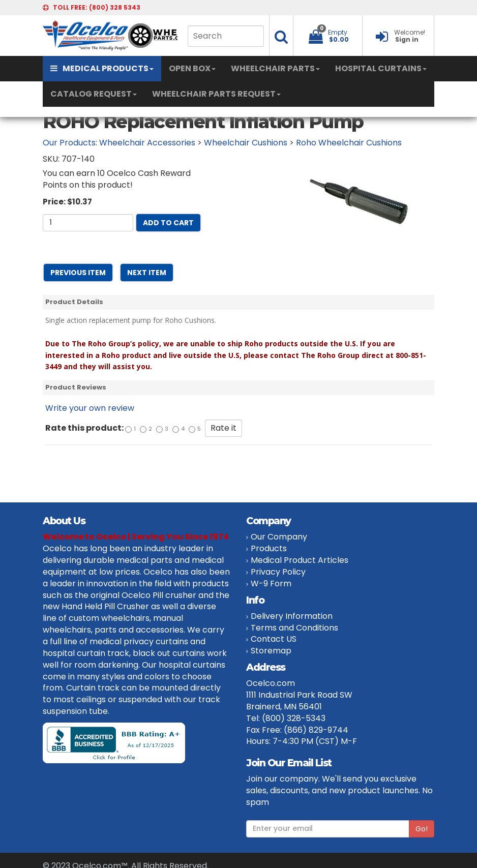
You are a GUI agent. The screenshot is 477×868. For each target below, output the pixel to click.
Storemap (271, 651)
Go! (422, 829)
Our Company (279, 537)
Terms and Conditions (294, 628)
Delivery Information (292, 616)
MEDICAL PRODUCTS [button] (102, 68)
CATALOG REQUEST (94, 94)
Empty (338, 32)
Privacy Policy (278, 572)
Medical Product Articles (300, 560)
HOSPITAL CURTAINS (381, 68)
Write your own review (90, 408)
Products (269, 548)
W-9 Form (271, 583)
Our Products (69, 143)
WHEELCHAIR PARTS (275, 68)
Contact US (274, 639)
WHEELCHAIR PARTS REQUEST (216, 94)
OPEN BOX (192, 68)
